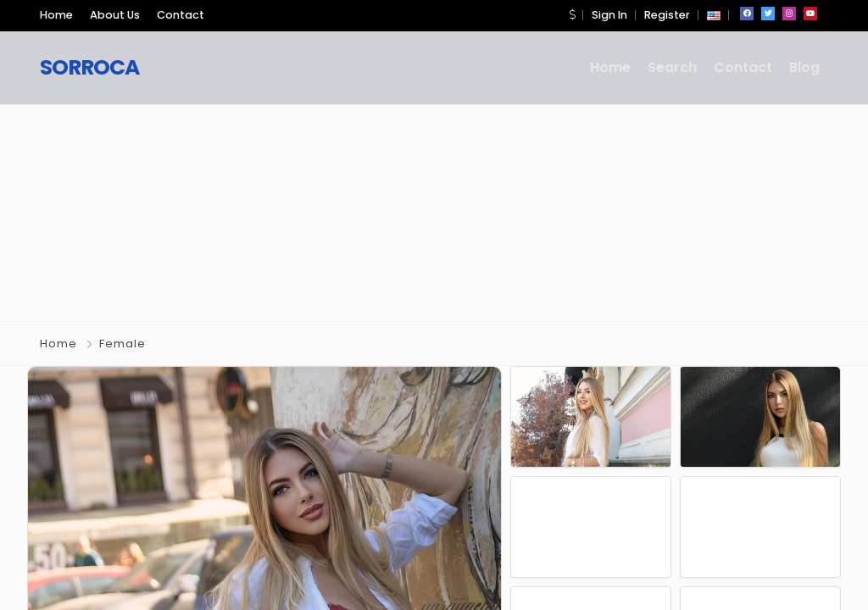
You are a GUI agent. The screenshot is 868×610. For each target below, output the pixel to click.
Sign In (609, 15)
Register (667, 15)
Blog (804, 67)
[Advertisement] (434, 210)
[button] (572, 15)
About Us (115, 15)
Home (56, 15)
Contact (181, 15)
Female (122, 344)
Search (672, 67)
